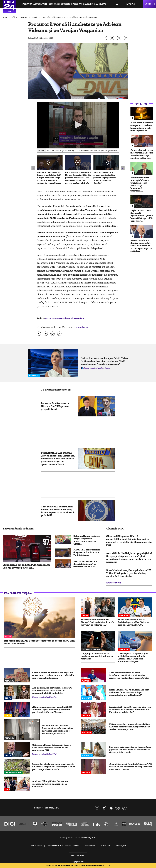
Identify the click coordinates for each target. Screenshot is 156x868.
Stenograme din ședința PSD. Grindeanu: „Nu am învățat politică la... (27, 566)
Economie (54, 4)
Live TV (148, 4)
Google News (81, 327)
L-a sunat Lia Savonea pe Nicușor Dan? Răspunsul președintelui (55, 406)
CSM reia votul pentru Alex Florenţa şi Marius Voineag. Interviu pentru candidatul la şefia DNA (58, 511)
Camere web (105, 846)
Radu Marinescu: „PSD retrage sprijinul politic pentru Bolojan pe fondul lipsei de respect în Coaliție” (105, 178)
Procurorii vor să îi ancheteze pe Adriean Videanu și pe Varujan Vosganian (69, 17)
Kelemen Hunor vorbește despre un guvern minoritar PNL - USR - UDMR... (87, 540)
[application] (78, 125)
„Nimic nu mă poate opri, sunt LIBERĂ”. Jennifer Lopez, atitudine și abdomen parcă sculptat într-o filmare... (52, 709)
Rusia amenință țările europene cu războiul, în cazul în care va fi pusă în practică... (142, 127)
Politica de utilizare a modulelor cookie (63, 846)
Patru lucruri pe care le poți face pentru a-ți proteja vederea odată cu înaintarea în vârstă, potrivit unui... (131, 749)
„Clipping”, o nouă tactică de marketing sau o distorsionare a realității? (97, 656)
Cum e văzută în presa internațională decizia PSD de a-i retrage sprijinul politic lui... (142, 154)
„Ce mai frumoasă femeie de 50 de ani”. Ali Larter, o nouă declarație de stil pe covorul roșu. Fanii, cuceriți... (130, 767)
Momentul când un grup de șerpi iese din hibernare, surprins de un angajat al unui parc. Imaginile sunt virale (54, 767)
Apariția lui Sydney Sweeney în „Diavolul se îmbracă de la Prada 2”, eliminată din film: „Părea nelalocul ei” (130, 709)
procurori (50, 318)
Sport (75, 4)
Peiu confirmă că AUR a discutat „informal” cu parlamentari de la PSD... (86, 564)
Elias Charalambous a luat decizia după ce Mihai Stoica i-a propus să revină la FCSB (133, 622)
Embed (41, 150)
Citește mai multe (114, 583)
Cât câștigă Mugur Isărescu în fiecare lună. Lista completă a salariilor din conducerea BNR (51, 748)
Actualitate (40, 4)
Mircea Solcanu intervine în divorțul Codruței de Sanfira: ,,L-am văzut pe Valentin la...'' (97, 622)
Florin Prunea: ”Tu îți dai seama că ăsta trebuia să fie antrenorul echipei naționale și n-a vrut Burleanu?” (129, 692)
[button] (78, 125)
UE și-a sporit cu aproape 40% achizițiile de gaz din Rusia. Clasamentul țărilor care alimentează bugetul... (133, 657)
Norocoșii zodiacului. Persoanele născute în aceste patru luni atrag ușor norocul (39, 642)
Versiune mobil (78, 855)
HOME (5, 17)
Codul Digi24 (90, 846)
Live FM (131, 4)
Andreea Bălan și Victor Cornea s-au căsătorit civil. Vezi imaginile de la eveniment (51, 784)
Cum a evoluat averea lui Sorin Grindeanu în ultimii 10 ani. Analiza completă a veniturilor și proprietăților (129, 675)
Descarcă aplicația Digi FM (44, 697)
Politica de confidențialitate (86, 838)
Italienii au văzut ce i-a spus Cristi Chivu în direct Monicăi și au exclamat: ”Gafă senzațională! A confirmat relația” (104, 361)
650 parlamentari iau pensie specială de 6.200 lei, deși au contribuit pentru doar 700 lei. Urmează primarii (129, 727)
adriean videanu (63, 318)
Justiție (35, 17)
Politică (27, 4)
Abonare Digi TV (36, 846)
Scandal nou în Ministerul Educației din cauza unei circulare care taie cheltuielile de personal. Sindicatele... (53, 675)
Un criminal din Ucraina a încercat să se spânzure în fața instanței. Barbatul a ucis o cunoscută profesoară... (58, 729)
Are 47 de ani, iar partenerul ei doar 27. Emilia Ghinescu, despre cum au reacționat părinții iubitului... (52, 690)
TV (81, 4)
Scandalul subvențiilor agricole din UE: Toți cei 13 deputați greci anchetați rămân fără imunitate (129, 573)
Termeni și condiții (67, 838)
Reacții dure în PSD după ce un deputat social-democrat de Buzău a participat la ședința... (141, 246)
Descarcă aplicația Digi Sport (96, 368)
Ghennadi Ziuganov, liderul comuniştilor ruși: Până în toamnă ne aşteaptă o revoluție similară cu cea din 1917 (129, 540)
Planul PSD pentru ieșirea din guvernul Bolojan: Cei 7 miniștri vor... (87, 552)
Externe (65, 4)
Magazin (88, 4)
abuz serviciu (77, 318)
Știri (13, 17)
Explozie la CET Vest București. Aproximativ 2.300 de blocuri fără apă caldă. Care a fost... (142, 216)
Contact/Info (121, 846)
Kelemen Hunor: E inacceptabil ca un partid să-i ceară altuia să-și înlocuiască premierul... (140, 184)
